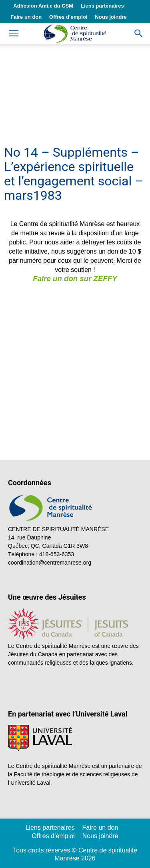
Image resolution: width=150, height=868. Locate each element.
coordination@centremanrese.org (50, 563)
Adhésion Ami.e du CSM (43, 6)
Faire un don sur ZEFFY (75, 279)
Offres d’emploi (68, 17)
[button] (139, 33)
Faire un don (26, 17)
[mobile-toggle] (14, 33)
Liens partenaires (102, 6)
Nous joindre (111, 17)
